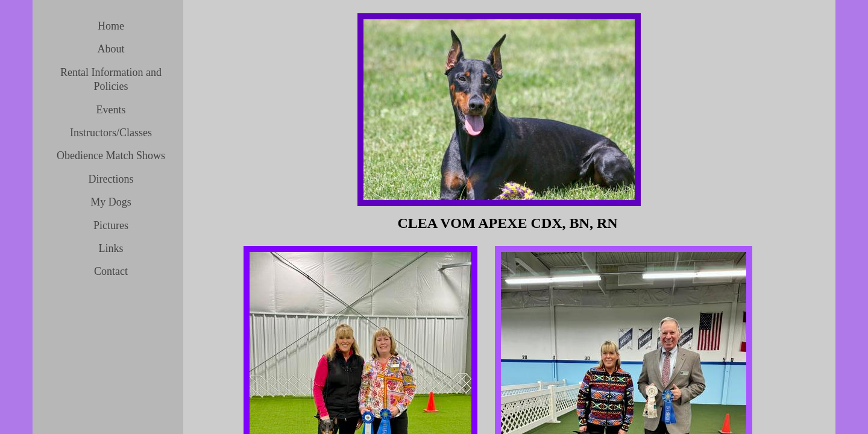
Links (111, 248)
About (111, 49)
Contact (111, 271)
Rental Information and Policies (111, 79)
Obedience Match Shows (111, 156)
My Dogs (111, 202)
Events (111, 110)
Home (111, 26)
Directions (111, 179)
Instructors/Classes (111, 133)
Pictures (111, 225)
